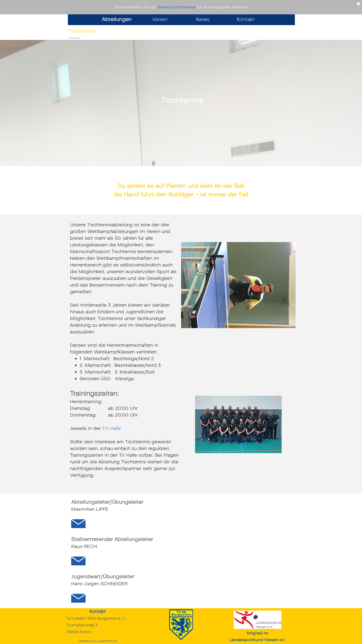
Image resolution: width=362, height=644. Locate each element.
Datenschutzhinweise (176, 7)
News (203, 19)
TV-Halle (112, 428)
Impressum (87, 641)
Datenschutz (108, 641)
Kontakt (246, 19)
